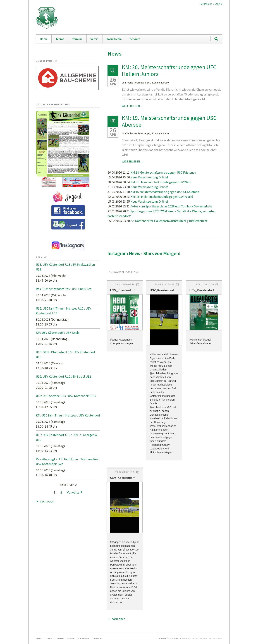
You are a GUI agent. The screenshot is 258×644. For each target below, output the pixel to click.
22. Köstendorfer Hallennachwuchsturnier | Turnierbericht (169, 221)
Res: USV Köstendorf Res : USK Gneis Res (64, 289)
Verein (218, 4)
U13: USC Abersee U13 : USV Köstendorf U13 (66, 396)
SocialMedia (114, 39)
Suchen (216, 39)
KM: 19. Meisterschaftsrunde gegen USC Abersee (169, 121)
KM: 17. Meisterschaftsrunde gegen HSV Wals (161, 182)
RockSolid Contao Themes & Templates (202, 638)
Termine (77, 39)
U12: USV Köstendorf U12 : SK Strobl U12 (63, 376)
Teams (60, 39)
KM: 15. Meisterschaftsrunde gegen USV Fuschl (162, 197)
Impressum (206, 4)
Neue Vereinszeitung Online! (149, 177)
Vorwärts (73, 492)
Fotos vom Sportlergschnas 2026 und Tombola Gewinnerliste (171, 206)
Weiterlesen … (133, 106)
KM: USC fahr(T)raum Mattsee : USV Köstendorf (68, 415)
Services (135, 39)
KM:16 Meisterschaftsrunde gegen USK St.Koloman (165, 192)
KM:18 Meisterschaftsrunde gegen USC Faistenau (163, 172)
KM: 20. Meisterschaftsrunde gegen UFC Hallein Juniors (169, 71)
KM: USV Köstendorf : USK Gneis (58, 333)
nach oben (118, 619)
